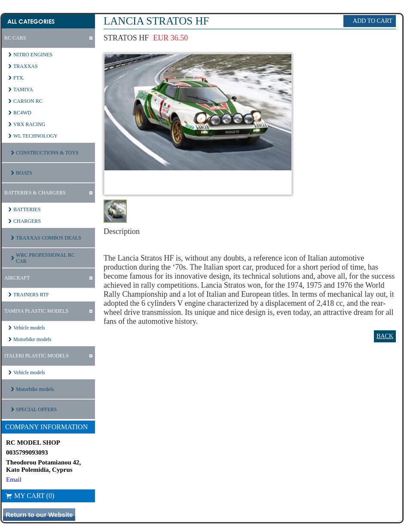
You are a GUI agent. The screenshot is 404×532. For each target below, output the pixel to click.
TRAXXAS (26, 66)
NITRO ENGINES (33, 55)
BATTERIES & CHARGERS (35, 193)
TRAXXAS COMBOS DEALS (49, 238)
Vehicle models (29, 328)
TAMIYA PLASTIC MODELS (36, 311)
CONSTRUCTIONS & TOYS (47, 153)
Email (14, 480)
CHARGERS (27, 221)
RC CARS (15, 38)
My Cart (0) (30, 496)
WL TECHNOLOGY (35, 136)
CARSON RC (28, 101)
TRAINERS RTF (31, 295)
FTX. (19, 78)
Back (385, 336)
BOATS (24, 173)
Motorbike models (32, 339)
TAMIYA (23, 89)
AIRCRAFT (17, 278)
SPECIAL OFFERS (36, 409)
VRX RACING (29, 124)
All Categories (31, 21)
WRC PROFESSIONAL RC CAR (45, 258)
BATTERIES (27, 209)
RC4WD (22, 113)
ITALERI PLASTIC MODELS (37, 356)
